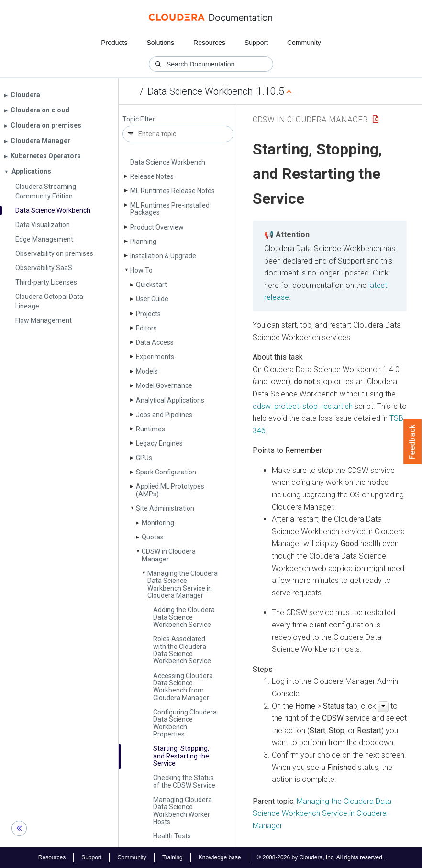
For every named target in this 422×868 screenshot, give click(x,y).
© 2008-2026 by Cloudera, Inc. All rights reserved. (321, 857)
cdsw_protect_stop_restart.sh (303, 406)
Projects (148, 314)
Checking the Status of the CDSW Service (184, 781)
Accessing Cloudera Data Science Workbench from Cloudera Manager (183, 687)
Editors (146, 328)
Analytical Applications (170, 400)
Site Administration (165, 508)
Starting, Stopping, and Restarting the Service (181, 756)
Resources (209, 43)
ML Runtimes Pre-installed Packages (170, 209)
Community (304, 43)
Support (256, 43)
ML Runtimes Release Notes (172, 191)
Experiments (155, 357)
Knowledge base (220, 857)
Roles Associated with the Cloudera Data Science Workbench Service (182, 650)
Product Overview (157, 227)
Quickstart (151, 285)
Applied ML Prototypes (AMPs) (170, 490)
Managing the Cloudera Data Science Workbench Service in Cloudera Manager (183, 584)
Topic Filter (139, 119)
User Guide (152, 299)
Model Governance (164, 385)
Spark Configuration (166, 472)
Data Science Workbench (200, 91)
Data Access (155, 342)
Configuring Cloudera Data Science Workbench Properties (185, 723)
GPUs (144, 458)
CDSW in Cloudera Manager (169, 555)
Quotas (153, 537)
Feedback (413, 442)
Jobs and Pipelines (164, 415)
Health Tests (172, 836)
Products (114, 43)
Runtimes (150, 429)
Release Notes (152, 176)
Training (172, 857)
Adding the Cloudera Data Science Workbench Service (184, 617)
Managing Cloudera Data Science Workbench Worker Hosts (183, 811)
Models (147, 371)
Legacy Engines (159, 443)
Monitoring (158, 523)
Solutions (160, 43)
